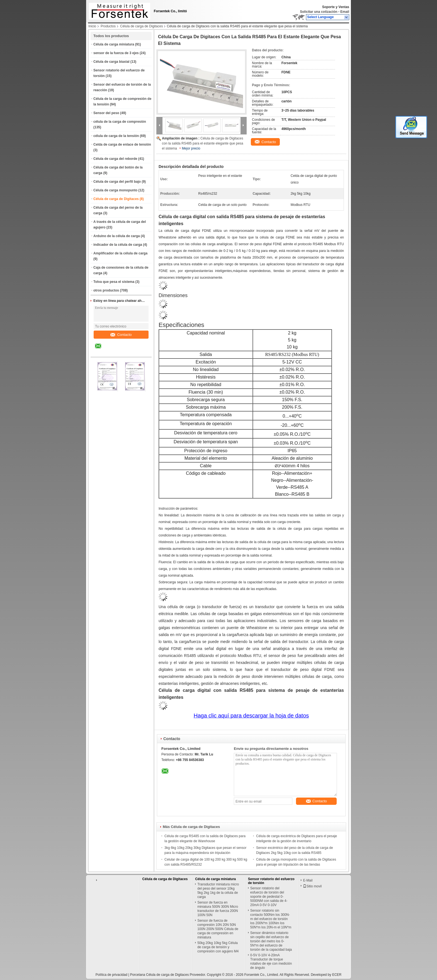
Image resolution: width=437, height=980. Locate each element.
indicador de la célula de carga (118, 245)
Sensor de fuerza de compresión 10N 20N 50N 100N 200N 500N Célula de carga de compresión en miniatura (218, 929)
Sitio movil (312, 886)
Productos (108, 26)
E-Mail (308, 880)
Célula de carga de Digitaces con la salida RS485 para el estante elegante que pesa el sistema (203, 143)
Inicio (92, 26)
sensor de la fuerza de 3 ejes (116, 53)
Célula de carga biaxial (111, 62)
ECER (337, 975)
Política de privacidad (111, 975)
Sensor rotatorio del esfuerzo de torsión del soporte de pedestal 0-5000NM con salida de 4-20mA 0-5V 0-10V (269, 897)
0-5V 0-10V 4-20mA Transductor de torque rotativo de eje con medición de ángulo (271, 961)
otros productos (106, 290)
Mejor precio (191, 148)
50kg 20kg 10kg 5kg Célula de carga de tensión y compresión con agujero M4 (218, 947)
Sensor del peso (106, 113)
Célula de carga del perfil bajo (117, 182)
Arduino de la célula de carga (117, 236)
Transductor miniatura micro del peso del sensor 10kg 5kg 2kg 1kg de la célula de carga (218, 891)
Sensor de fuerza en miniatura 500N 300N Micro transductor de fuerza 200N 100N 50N (218, 909)
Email (345, 12)
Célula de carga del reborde (115, 159)
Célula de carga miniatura (114, 44)
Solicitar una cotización (319, 12)
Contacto (121, 335)
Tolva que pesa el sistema (114, 282)
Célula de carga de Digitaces (141, 26)
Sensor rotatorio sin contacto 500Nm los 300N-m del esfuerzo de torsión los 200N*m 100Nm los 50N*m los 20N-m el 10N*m (271, 919)
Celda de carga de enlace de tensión (122, 145)
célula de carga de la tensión (116, 136)
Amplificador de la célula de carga (120, 253)
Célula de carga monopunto (115, 190)
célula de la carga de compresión (120, 122)
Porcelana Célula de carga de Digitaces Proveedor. (169, 975)
